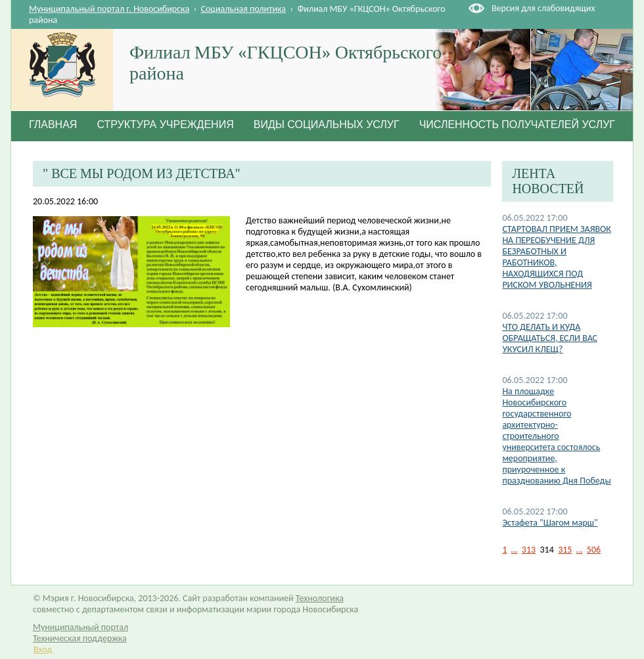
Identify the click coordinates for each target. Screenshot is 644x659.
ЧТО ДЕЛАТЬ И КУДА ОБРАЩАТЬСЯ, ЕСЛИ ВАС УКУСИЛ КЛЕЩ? (550, 338)
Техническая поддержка (80, 638)
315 (565, 550)
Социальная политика (244, 9)
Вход (43, 649)
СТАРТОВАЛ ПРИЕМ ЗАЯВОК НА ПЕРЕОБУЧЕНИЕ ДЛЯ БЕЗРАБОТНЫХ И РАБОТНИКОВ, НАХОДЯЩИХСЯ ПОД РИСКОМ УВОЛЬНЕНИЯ (557, 257)
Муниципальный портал (80, 627)
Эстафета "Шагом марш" (550, 523)
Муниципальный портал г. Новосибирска (109, 9)
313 (529, 550)
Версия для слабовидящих (543, 8)
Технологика (320, 598)
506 (594, 550)
